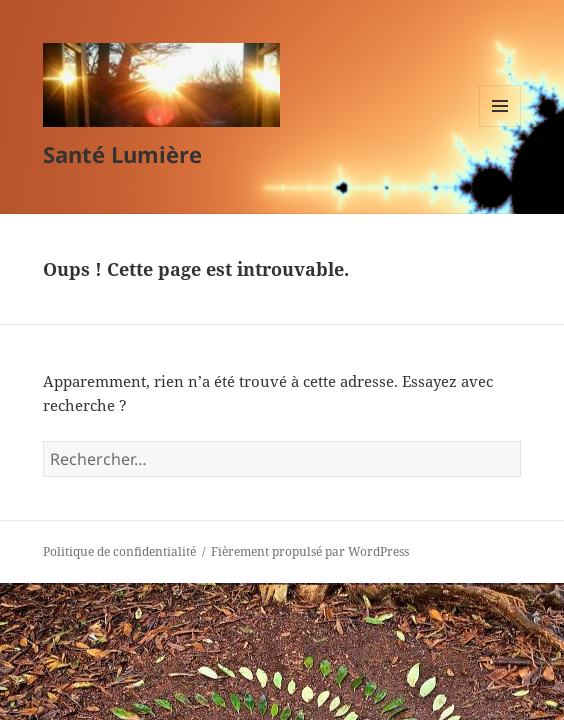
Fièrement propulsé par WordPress (310, 551)
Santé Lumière (122, 154)
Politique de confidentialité (119, 551)
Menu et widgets (500, 126)
